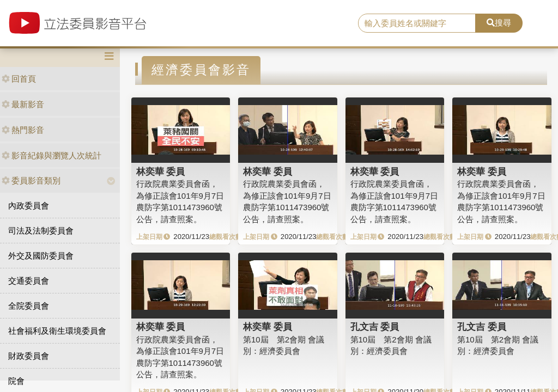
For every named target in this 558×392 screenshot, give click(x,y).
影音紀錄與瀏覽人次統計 (51, 155)
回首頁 (19, 79)
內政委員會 (29, 206)
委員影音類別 (31, 180)
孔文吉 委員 (375, 327)
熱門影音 (23, 130)
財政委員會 (29, 356)
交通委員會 (29, 281)
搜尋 (499, 23)
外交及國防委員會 (41, 256)
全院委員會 (29, 306)
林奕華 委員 (161, 171)
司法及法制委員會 (41, 231)
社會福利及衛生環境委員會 (57, 331)
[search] (417, 23)
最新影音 (23, 104)
